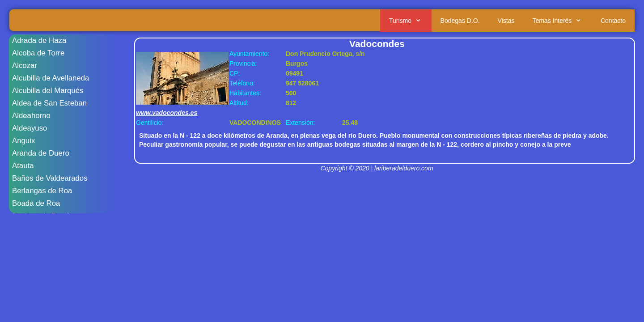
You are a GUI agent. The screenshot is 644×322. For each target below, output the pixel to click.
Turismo (406, 21)
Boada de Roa (36, 203)
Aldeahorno (31, 116)
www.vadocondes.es (167, 113)
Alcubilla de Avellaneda (51, 78)
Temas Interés (557, 21)
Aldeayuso (30, 128)
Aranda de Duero (41, 153)
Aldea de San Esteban (49, 103)
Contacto (613, 21)
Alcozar (25, 66)
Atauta (23, 166)
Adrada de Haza (39, 40)
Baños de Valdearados (50, 178)
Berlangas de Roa (42, 191)
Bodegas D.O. (460, 21)
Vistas (506, 21)
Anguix (23, 141)
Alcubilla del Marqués (48, 91)
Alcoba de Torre (38, 53)
